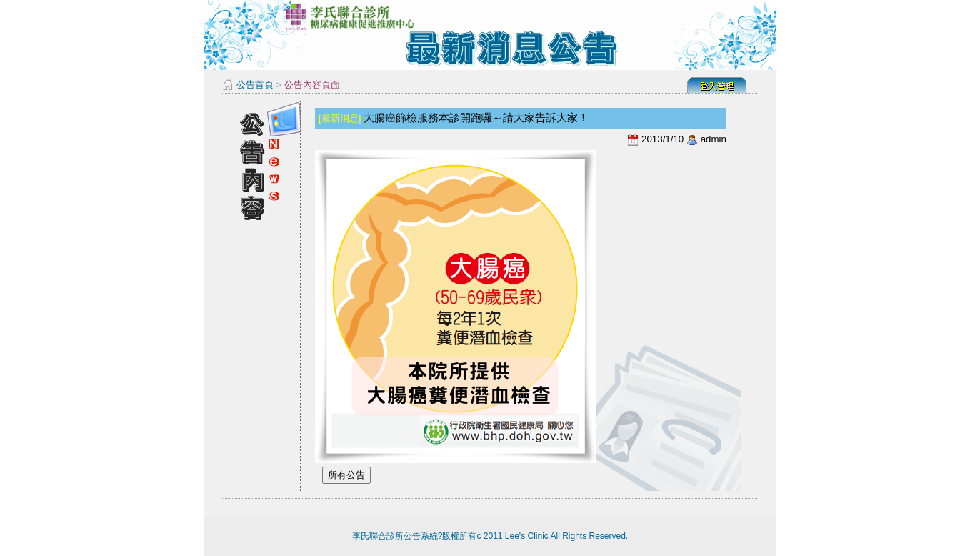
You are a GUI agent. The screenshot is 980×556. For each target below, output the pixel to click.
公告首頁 (255, 85)
